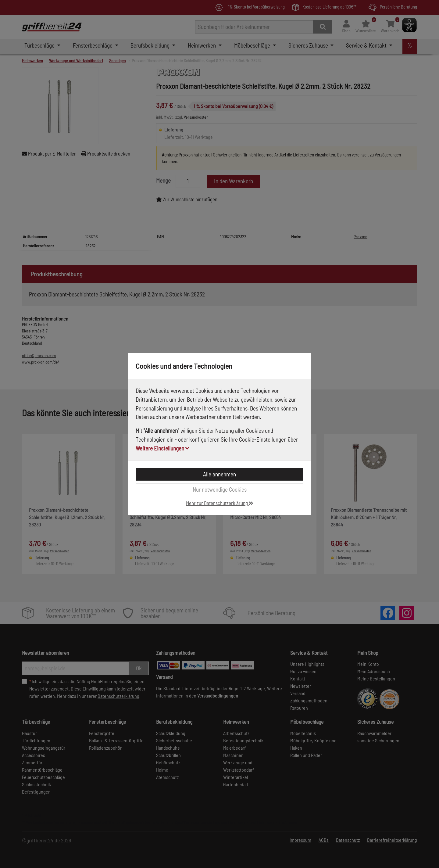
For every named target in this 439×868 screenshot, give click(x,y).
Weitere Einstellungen (162, 448)
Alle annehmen (220, 474)
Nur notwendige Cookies (220, 489)
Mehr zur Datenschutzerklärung (220, 503)
